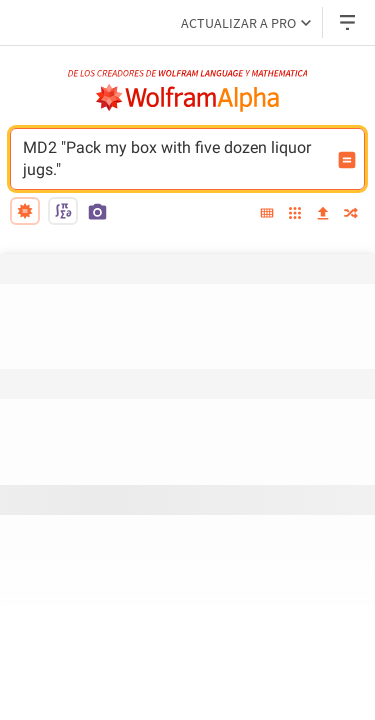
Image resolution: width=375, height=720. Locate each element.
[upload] (323, 214)
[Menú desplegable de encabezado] (349, 22)
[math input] (63, 211)
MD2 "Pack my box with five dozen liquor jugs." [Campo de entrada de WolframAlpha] (174, 159)
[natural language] (25, 211)
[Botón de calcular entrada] (347, 160)
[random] (351, 214)
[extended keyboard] (267, 214)
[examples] (295, 214)
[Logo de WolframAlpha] (188, 98)
